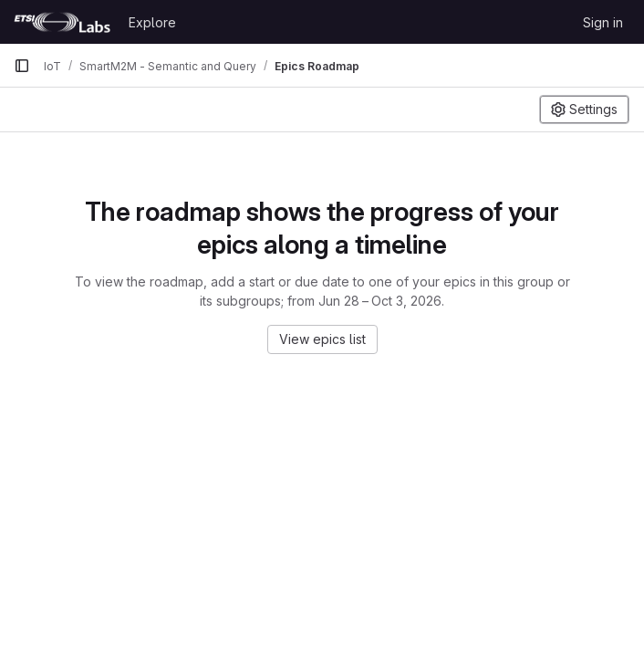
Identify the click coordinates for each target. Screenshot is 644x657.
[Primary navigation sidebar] (22, 66)
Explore (152, 22)
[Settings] (584, 109)
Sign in (603, 22)
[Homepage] (62, 22)
